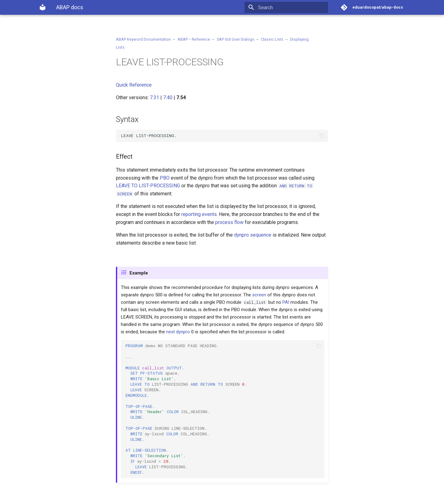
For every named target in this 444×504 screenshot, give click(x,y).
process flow (229, 222)
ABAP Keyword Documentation (143, 39)
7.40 (168, 98)
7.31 (154, 98)
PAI (286, 302)
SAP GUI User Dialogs (236, 39)
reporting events (199, 214)
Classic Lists (272, 39)
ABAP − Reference (194, 39)
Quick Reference (134, 85)
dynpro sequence (253, 235)
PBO (165, 178)
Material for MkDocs (76, 497)
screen (259, 295)
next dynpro (178, 332)
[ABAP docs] (43, 7)
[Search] (292, 7)
